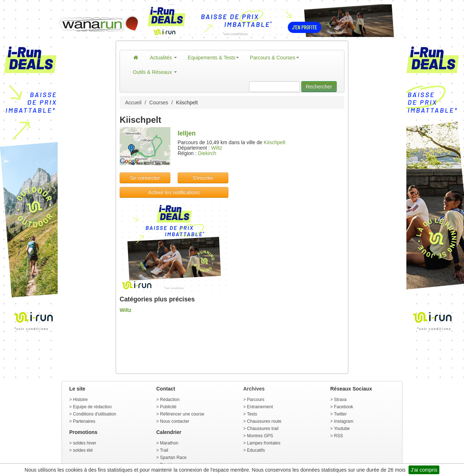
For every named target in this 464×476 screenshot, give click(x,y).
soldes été (83, 450)
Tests (252, 414)
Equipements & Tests (213, 58)
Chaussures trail (263, 429)
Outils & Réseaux (155, 72)
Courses (159, 103)
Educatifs (256, 450)
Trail (164, 450)
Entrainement (260, 407)
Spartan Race (173, 458)
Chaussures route (264, 421)
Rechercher (319, 87)
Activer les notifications (174, 192)
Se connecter (145, 178)
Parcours (256, 400)
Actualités (164, 58)
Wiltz (217, 148)
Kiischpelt (274, 142)
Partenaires (84, 421)
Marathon (169, 443)
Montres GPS (260, 436)
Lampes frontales (264, 443)
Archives (254, 389)
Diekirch (207, 153)
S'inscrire (203, 178)
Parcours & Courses (274, 58)
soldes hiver (84, 443)
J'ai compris (424, 470)
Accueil (133, 103)
